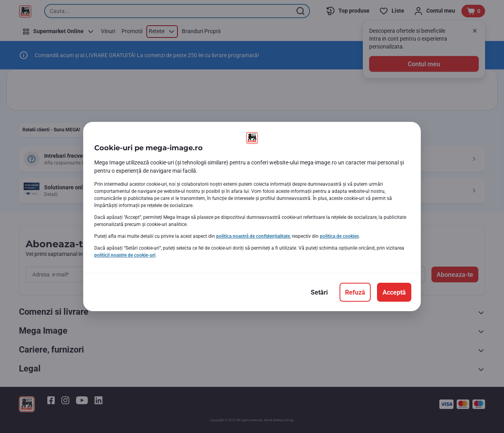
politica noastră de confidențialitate (253, 236)
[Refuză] (355, 292)
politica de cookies (339, 236)
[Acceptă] (394, 292)
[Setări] (319, 292)
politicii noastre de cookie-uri (125, 255)
